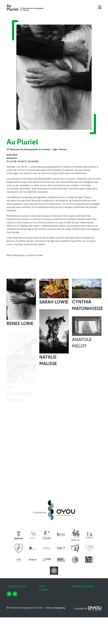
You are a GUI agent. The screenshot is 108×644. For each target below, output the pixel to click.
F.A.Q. (42, 586)
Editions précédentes (83, 586)
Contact (44, 590)
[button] (100, 7)
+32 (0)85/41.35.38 (16, 586)
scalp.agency (59, 608)
